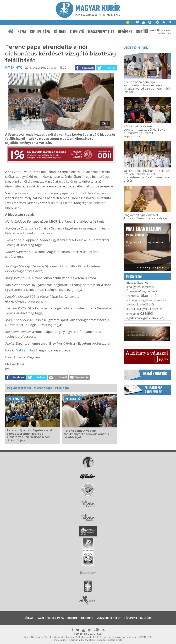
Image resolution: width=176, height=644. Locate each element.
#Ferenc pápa (43, 388)
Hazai (22, 32)
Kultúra (142, 32)
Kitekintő (77, 32)
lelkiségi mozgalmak (139, 300)
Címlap (29, 618)
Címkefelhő (134, 277)
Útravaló (158, 318)
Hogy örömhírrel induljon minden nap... (144, 236)
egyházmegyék (138, 318)
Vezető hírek (136, 48)
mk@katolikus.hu (117, 637)
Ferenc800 (133, 296)
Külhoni (60, 32)
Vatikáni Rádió (27, 350)
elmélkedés (147, 304)
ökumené (149, 296)
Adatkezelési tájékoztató (110, 640)
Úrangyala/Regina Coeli (142, 291)
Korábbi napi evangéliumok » (153, 267)
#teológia (62, 388)
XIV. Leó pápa (40, 32)
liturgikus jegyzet (137, 309)
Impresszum (60, 640)
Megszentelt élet (101, 32)
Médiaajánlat (74, 640)
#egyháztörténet (19, 388)
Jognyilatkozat (89, 640)
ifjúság (131, 283)
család (147, 313)
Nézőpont (125, 32)
